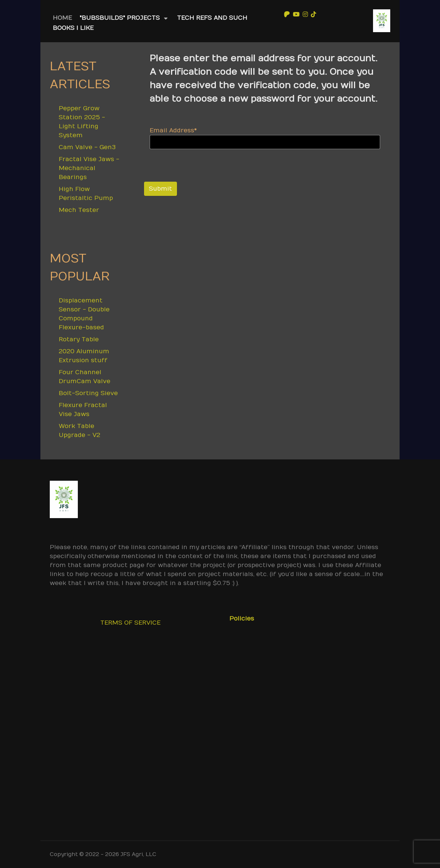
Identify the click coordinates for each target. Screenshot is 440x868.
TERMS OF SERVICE (130, 623)
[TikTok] (314, 14)
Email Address (173, 130)
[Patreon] (287, 14)
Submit (161, 189)
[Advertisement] (220, 737)
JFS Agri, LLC (138, 854)
